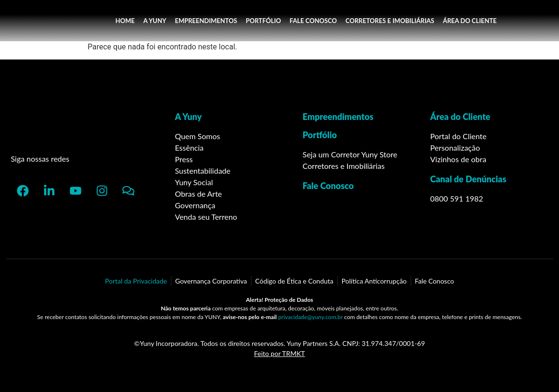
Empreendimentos (338, 117)
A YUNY (155, 21)
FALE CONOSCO (313, 21)
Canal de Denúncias (469, 179)
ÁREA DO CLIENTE (470, 21)
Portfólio (320, 135)
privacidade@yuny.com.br (310, 317)
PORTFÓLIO (263, 21)
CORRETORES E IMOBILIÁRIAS (390, 21)
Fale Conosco (328, 186)
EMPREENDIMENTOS (206, 21)
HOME (125, 21)
